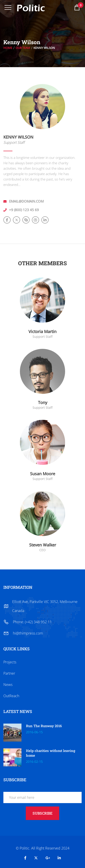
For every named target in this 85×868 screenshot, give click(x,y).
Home (8, 48)
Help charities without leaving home (51, 753)
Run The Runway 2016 (44, 726)
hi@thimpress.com (28, 633)
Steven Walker (43, 545)
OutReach (11, 696)
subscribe (42, 813)
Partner (9, 673)
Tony (43, 402)
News (8, 685)
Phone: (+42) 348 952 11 (32, 622)
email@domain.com (26, 201)
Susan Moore (43, 474)
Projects (10, 662)
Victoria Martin (42, 331)
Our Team (23, 48)
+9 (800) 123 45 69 (24, 210)
